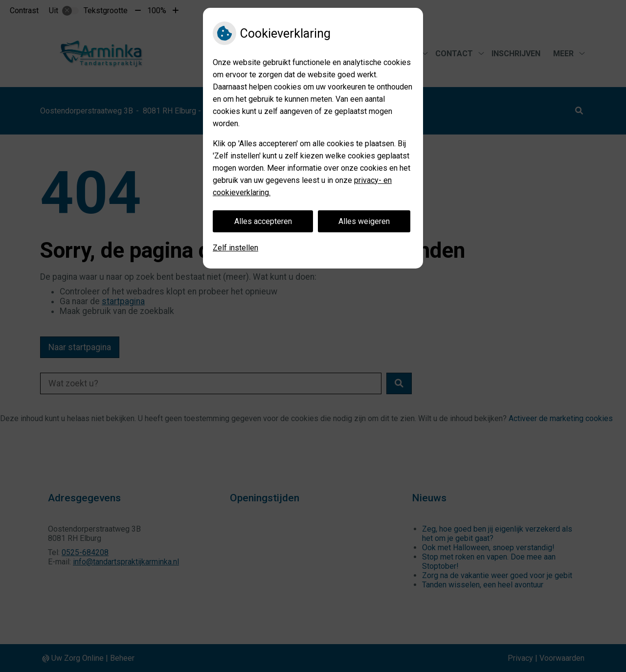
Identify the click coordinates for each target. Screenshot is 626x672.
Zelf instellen (235, 248)
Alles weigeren (364, 221)
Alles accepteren (263, 221)
